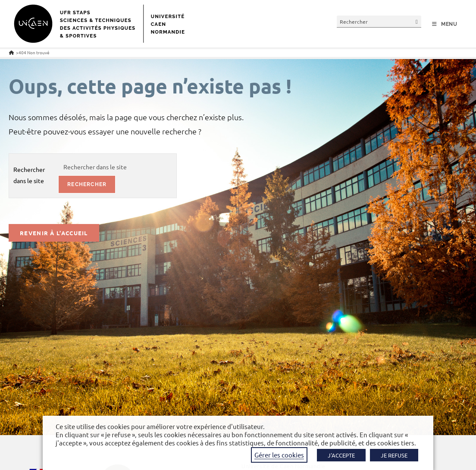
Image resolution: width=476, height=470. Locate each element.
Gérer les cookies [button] (279, 455)
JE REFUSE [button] (394, 455)
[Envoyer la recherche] (417, 21)
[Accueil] (11, 52)
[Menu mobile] (445, 24)
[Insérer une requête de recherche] (379, 21)
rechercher (87, 184)
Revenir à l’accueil (54, 233)
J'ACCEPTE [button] (341, 455)
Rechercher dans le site (29, 175)
